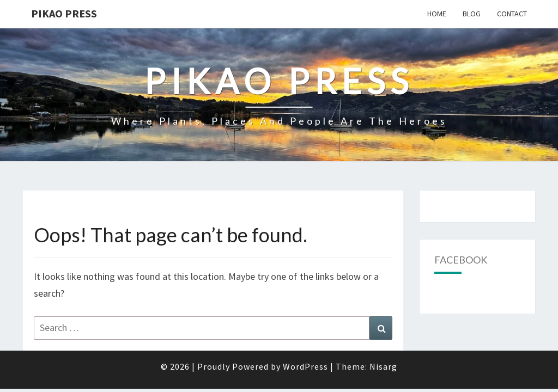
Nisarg (383, 338)
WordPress (305, 338)
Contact (512, 14)
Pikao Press (64, 13)
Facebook (461, 231)
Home (437, 14)
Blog (472, 14)
